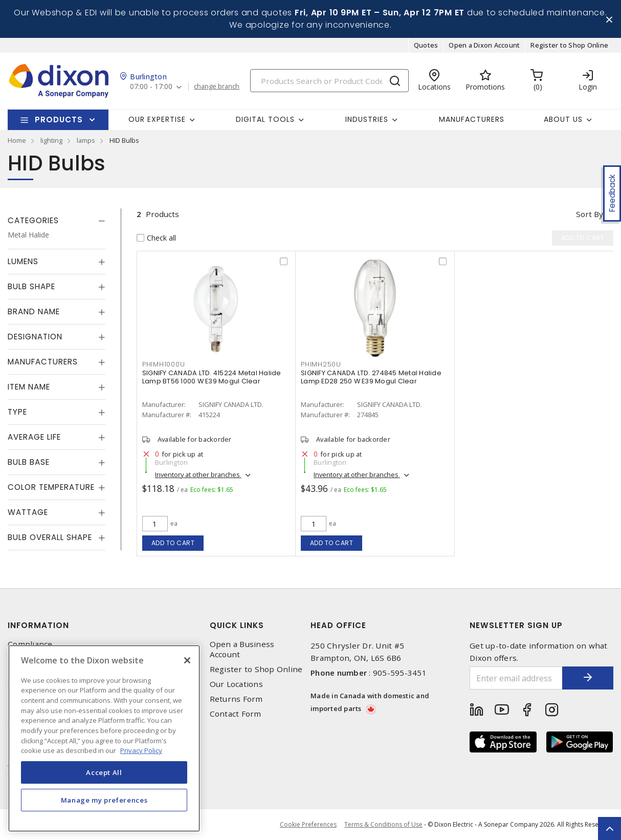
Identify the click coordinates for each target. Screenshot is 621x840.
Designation (35, 337)
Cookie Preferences (308, 825)
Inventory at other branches (198, 475)
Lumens (23, 261)
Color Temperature (51, 487)
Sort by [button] (590, 214)
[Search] (329, 81)
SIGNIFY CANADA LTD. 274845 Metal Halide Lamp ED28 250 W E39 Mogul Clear (371, 377)
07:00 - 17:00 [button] (151, 87)
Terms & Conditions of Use (383, 824)
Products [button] (59, 120)
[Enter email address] (516, 678)
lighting (51, 140)
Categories (33, 220)
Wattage (28, 512)
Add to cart (173, 543)
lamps (86, 140)
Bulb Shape (31, 286)
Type (17, 412)
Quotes (426, 45)
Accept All (104, 772)
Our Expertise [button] (157, 119)
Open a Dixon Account (484, 45)
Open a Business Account (242, 649)
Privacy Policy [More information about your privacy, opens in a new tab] (141, 750)
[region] (104, 738)
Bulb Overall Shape (50, 537)
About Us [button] (563, 119)
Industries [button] (367, 119)
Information (38, 625)
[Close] (187, 660)
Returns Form (236, 699)
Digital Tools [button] (265, 119)
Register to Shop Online (569, 45)
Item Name (29, 387)
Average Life (34, 437)
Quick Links (237, 625)
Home (17, 140)
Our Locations (236, 684)
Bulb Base (29, 462)
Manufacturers (472, 119)
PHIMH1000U (164, 364)
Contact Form (236, 714)
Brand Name (34, 311)
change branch (217, 87)
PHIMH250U (321, 364)
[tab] (57, 221)
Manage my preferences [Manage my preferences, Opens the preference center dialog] (104, 800)
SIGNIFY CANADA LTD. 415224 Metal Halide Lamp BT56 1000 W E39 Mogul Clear (212, 377)
